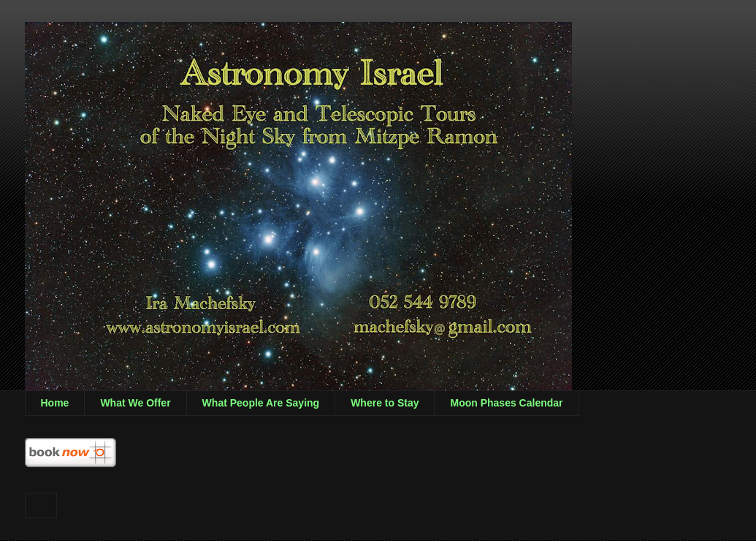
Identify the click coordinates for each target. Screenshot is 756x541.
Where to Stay (385, 403)
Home (55, 403)
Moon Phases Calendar (506, 403)
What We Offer (135, 403)
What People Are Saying (261, 403)
